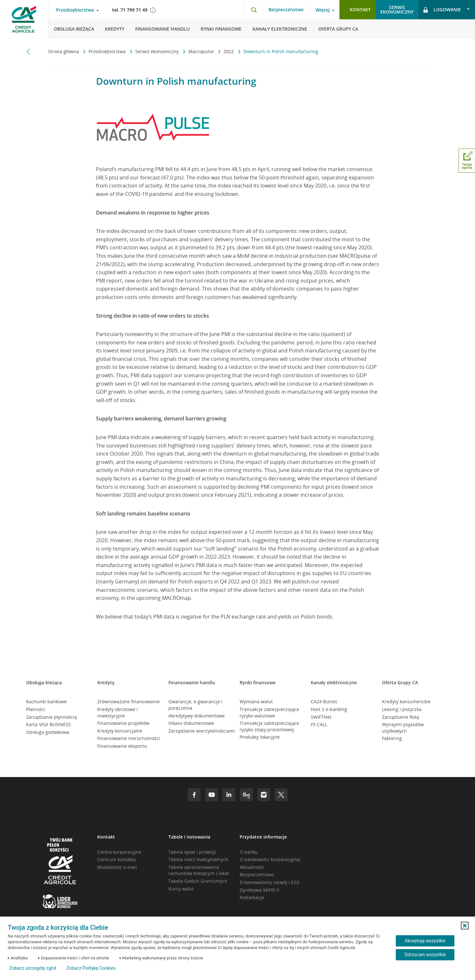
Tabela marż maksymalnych (198, 859)
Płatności (36, 709)
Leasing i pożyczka (402, 709)
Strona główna (64, 51)
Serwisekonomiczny (397, 10)
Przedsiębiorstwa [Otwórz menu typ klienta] (75, 10)
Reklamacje (252, 897)
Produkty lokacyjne (260, 737)
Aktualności (252, 867)
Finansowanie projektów (123, 723)
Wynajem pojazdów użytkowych (403, 728)
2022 (229, 51)
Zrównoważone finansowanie (128, 701)
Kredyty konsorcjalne (120, 731)
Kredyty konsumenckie (406, 701)
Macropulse (202, 51)
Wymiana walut (256, 701)
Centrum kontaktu (117, 859)
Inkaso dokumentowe (191, 723)
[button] (465, 926)
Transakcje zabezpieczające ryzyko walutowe (269, 712)
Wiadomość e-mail (117, 867)
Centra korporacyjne (119, 852)
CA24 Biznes (324, 701)
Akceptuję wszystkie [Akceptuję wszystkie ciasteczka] (425, 941)
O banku (249, 852)
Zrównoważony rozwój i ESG (270, 882)
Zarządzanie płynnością (52, 717)
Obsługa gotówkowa (48, 732)
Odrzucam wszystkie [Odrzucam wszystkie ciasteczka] (425, 955)
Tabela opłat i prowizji (192, 852)
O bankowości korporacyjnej (270, 859)
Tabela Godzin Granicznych (198, 881)
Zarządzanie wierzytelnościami (202, 731)
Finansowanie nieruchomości (129, 738)
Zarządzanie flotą (400, 717)
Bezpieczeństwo (286, 10)
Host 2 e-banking (329, 709)
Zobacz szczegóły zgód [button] (33, 968)
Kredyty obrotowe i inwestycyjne (118, 712)
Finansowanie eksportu (122, 746)
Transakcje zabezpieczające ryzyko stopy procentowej (269, 726)
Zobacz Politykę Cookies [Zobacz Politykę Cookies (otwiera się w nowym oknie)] (91, 968)
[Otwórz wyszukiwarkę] (254, 10)
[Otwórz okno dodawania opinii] (467, 161)
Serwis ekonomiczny (158, 51)
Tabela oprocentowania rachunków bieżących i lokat (199, 870)
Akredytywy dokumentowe (197, 716)
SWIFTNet (321, 717)
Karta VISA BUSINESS (48, 724)
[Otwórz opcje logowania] (447, 10)
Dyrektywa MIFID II (259, 890)
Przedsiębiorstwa (108, 51)
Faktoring (392, 738)
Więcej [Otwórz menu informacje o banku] (323, 10)
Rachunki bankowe (46, 701)
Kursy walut (181, 889)
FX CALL (319, 724)
